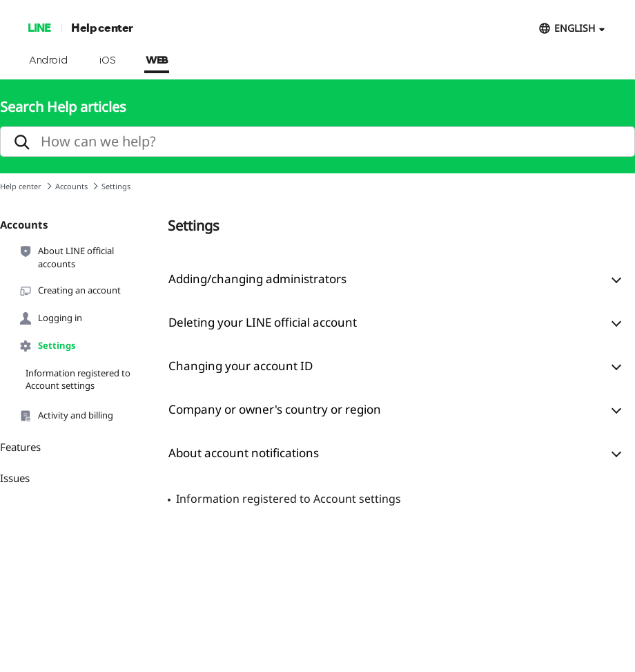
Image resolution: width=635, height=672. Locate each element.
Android (49, 61)
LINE (39, 27)
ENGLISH (575, 28)
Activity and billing (66, 416)
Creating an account (70, 291)
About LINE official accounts (66, 257)
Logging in (50, 318)
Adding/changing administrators (257, 279)
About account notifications (244, 453)
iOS (107, 61)
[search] (317, 142)
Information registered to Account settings (78, 379)
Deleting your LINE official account (263, 322)
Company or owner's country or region (275, 409)
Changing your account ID (241, 366)
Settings (47, 346)
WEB (157, 61)
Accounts (71, 186)
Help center (102, 27)
